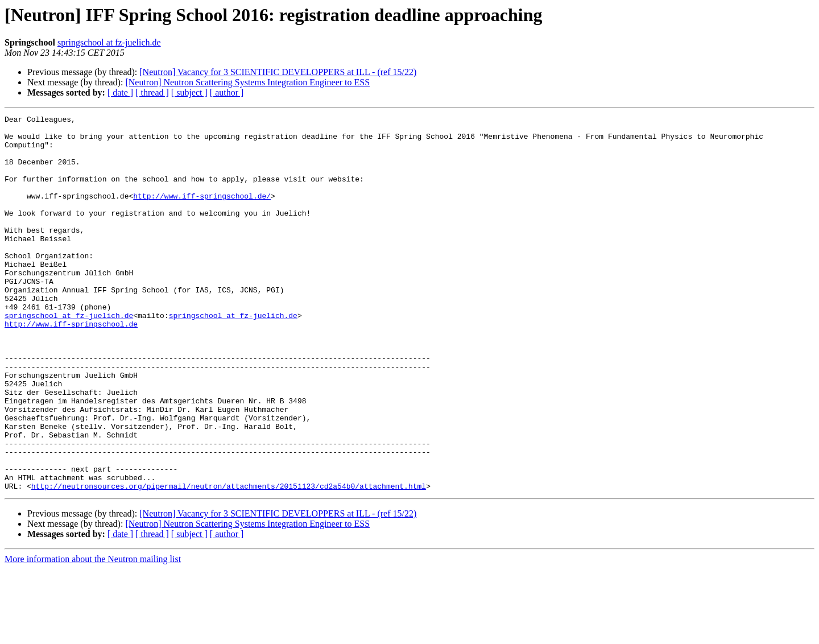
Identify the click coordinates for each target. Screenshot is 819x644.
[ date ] (120, 92)
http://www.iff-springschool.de (71, 366)
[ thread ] (152, 92)
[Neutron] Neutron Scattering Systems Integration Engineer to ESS (247, 82)
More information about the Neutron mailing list (93, 634)
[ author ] (227, 92)
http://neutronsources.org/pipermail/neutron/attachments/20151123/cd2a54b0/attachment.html (229, 561)
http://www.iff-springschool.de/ (202, 213)
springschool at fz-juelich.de (109, 42)
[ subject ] (189, 92)
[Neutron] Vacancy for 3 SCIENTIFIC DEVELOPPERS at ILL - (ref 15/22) (278, 72)
